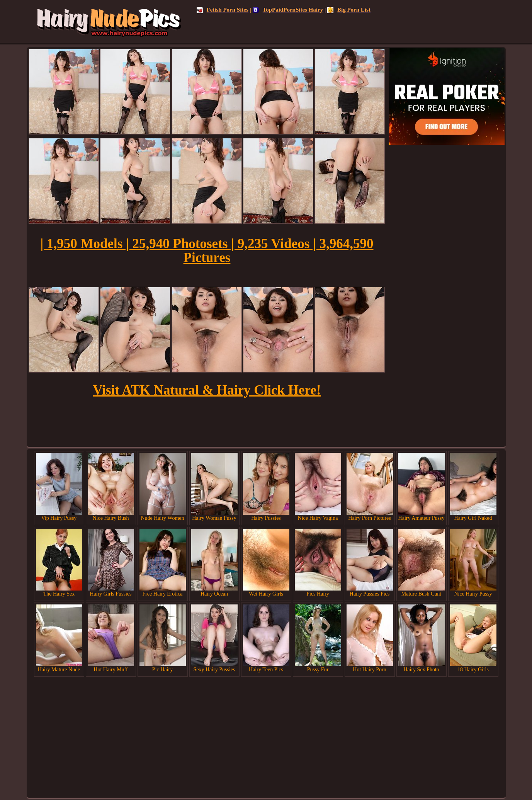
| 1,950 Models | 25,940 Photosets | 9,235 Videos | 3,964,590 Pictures (207, 251)
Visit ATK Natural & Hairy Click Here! (207, 390)
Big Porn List (349, 10)
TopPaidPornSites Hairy (288, 10)
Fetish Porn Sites (223, 10)
